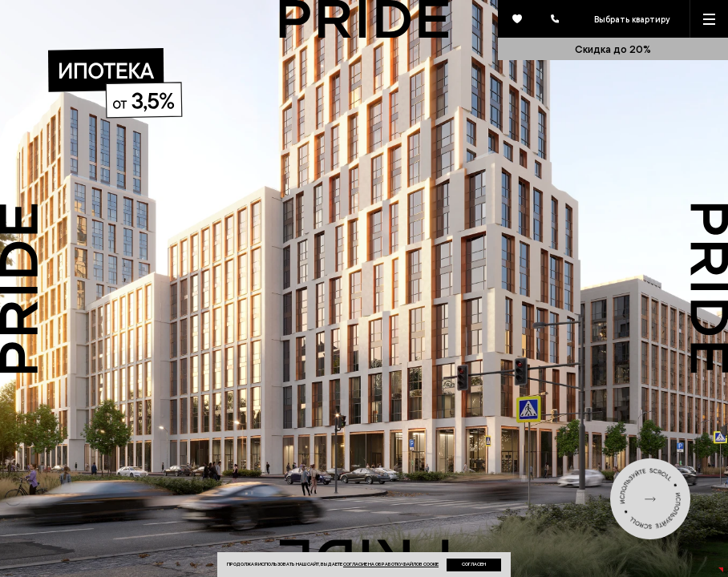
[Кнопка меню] (709, 19)
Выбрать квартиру (632, 19)
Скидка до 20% (613, 49)
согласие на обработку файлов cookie (391, 564)
